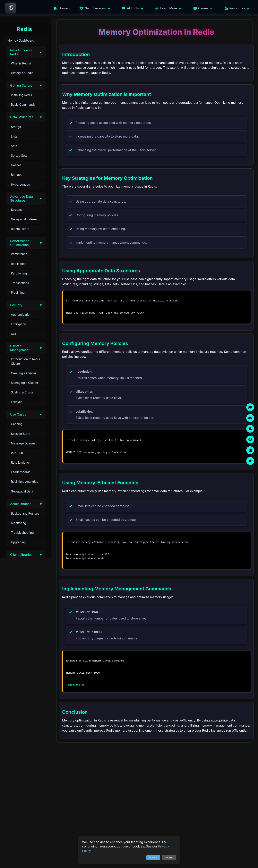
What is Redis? (21, 63)
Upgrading (18, 542)
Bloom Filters (20, 229)
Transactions (20, 283)
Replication (19, 264)
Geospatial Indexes (24, 219)
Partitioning (19, 273)
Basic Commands (23, 105)
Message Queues (23, 443)
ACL (14, 334)
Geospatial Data (22, 491)
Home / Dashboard (21, 41)
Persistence (19, 254)
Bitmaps (17, 175)
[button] (26, 52)
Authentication (21, 315)
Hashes (16, 165)
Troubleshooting (22, 533)
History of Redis (22, 73)
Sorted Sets (19, 156)
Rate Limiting (20, 463)
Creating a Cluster (24, 373)
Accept (153, 858)
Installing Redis (21, 95)
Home (60, 8)
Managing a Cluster (25, 383)
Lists (14, 136)
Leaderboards (21, 472)
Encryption (18, 324)
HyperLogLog (21, 185)
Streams (17, 210)
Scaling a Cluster (23, 392)
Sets (14, 146)
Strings (16, 127)
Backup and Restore (25, 514)
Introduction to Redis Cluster (25, 361)
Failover (16, 402)
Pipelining (18, 293)
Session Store (21, 434)
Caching (17, 424)
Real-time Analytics (25, 482)
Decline (169, 858)
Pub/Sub (17, 453)
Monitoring (18, 523)
